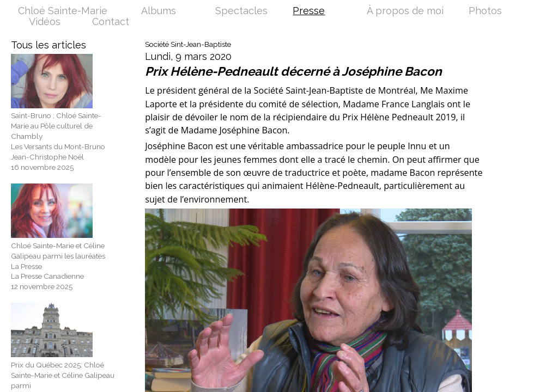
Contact (111, 22)
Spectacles (241, 11)
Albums (159, 11)
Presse (309, 11)
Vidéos (45, 22)
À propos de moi (405, 11)
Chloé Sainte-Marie (63, 11)
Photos (485, 11)
